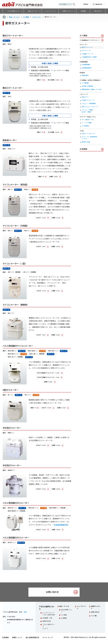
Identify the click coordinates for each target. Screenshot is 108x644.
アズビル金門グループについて (49, 627)
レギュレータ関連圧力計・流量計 (87, 111)
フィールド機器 (87, 123)
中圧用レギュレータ (88, 100)
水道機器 (64, 618)
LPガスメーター (87, 51)
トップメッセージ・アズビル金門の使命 (49, 614)
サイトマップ (48, 638)
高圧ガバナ (85, 97)
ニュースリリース (82, 607)
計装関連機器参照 (61, 525)
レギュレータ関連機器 (89, 104)
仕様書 (54, 177)
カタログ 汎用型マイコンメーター (49, 377)
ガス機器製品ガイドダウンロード (90, 40)
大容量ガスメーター (88, 54)
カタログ (41, 218)
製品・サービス (14, 17)
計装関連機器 (86, 65)
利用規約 (6, 638)
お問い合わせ (52, 592)
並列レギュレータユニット (90, 107)
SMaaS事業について (67, 611)
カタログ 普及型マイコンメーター (49, 373)
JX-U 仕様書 (54, 132)
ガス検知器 (85, 126)
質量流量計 (85, 75)
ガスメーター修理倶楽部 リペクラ (90, 138)
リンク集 (94, 616)
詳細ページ (40, 80)
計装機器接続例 (87, 68)
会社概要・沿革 (47, 618)
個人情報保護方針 (32, 638)
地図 (25, 612)
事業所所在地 (47, 621)
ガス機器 (26, 17)
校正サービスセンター (89, 134)
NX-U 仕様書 (54, 80)
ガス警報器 (85, 83)
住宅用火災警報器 (87, 86)
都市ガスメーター (87, 47)
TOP (4, 17)
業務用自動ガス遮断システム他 (91, 89)
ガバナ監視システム (88, 120)
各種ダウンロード (96, 607)
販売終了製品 (86, 142)
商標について (17, 638)
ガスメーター (37, 17)
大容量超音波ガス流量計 (89, 57)
